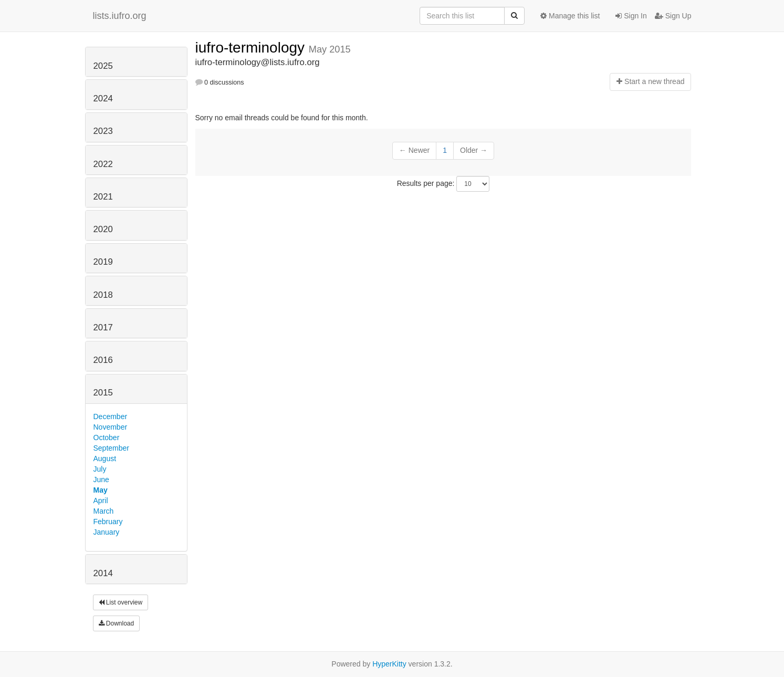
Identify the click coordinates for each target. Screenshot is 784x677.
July (100, 469)
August (105, 459)
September (111, 448)
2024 (103, 98)
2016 (103, 360)
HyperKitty (389, 664)
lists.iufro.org (120, 16)
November (111, 427)
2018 (103, 295)
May (101, 490)
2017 (103, 327)
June (101, 480)
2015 (103, 393)
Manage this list (570, 16)
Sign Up (673, 16)
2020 (103, 229)
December (111, 416)
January (107, 532)
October (107, 438)
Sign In (631, 16)
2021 (103, 197)
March (104, 511)
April (101, 501)
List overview (121, 602)
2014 (103, 573)
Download (117, 623)
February (108, 522)
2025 (103, 66)
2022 (103, 164)
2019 (103, 262)
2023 (103, 131)
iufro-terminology (252, 48)
